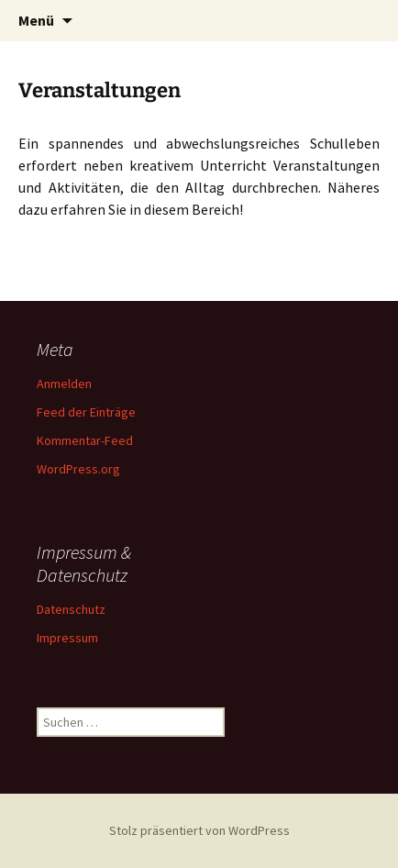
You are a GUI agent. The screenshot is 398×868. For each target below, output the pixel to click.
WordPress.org (78, 469)
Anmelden (64, 384)
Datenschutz (71, 609)
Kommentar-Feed (85, 440)
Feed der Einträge (86, 412)
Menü (36, 20)
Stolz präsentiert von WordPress (199, 830)
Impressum (67, 638)
